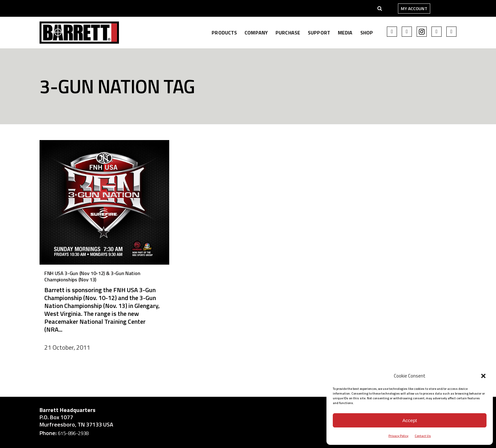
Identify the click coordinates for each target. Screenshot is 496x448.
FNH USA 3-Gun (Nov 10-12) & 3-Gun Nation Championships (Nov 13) (92, 276)
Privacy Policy (398, 436)
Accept (410, 420)
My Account (414, 8)
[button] (483, 376)
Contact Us (423, 436)
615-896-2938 (73, 433)
